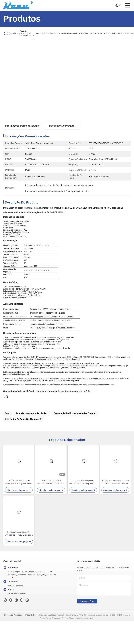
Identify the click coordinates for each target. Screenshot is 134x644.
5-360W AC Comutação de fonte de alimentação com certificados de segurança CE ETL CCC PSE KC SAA (115, 482)
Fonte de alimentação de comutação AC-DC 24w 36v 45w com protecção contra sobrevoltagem (51, 482)
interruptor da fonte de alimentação (24, 419)
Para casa (8, 33)
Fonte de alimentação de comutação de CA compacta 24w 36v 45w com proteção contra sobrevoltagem (83, 482)
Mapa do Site (31, 615)
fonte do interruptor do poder (31, 413)
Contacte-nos (87, 601)
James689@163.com (17, 593)
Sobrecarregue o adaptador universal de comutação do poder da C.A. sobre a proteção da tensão (19, 534)
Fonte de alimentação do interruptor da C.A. (27, 33)
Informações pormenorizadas (22, 126)
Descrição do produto (62, 126)
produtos (14, 33)
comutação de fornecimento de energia (75, 413)
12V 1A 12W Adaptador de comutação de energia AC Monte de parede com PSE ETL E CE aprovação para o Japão (19, 482)
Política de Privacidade (14, 615)
